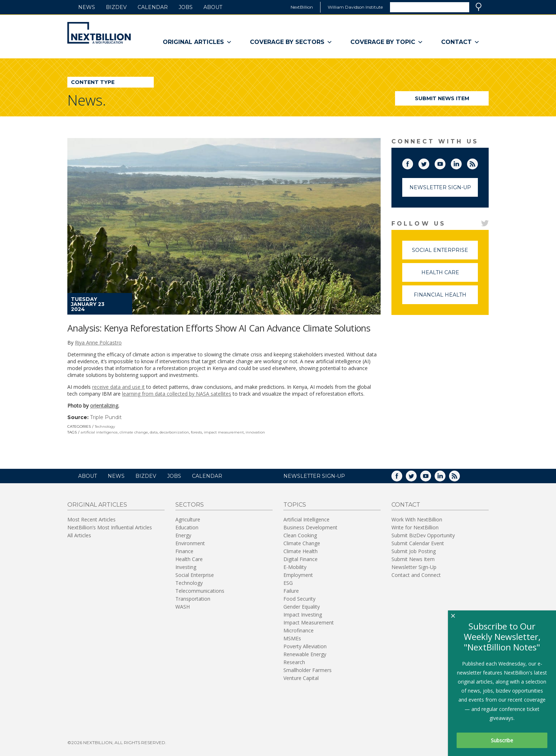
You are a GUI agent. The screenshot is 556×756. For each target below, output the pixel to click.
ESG (288, 583)
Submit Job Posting (414, 551)
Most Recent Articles (91, 519)
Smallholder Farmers (308, 670)
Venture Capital (301, 678)
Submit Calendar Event (418, 543)
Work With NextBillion (417, 519)
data (154, 432)
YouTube (445, 163)
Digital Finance (301, 559)
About (213, 7)
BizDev (116, 7)
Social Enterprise (445, 253)
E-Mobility (295, 567)
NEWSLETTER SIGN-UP (314, 476)
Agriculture (188, 519)
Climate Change (302, 543)
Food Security (299, 599)
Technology (105, 426)
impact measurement (224, 432)
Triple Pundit (106, 417)
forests (196, 432)
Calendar (153, 7)
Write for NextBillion (415, 527)
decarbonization (174, 432)
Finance (184, 551)
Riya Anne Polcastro (98, 343)
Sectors (190, 505)
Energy (183, 535)
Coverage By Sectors (291, 42)
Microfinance (299, 630)
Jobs (186, 7)
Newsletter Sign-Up (440, 187)
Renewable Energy (305, 654)
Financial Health (446, 298)
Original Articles (197, 42)
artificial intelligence (99, 432)
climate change (134, 432)
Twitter (429, 163)
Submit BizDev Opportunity (423, 535)
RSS (477, 163)
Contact (460, 42)
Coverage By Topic (387, 42)
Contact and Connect (416, 575)
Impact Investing (303, 615)
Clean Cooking (300, 535)
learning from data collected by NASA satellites (177, 394)
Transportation (193, 599)
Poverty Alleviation (305, 646)
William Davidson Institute (355, 7)
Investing (186, 567)
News (87, 7)
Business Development (310, 527)
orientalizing (104, 406)
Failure (291, 591)
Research (294, 662)
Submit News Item (442, 98)
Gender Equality (302, 607)
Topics (295, 505)
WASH (183, 607)
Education (187, 527)
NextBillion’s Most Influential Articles (110, 527)
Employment (298, 575)
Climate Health (301, 551)
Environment (190, 543)
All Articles (79, 535)
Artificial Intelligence (306, 519)
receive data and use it (118, 387)
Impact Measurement (309, 622)
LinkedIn (461, 163)
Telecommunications (200, 591)
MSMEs (292, 638)
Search (479, 7)
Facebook (413, 163)
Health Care (450, 275)
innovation (255, 432)
